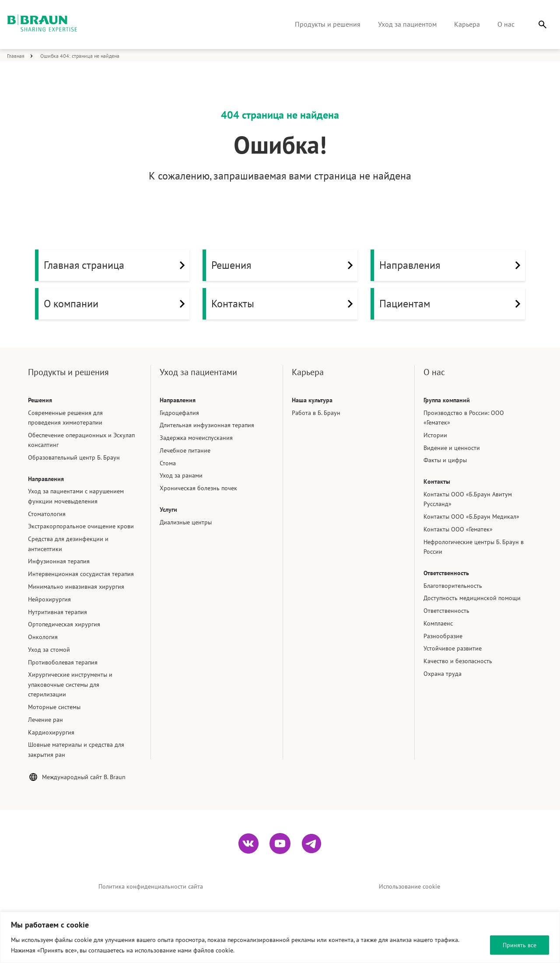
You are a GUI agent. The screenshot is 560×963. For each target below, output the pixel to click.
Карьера (467, 24)
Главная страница (117, 265)
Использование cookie (409, 886)
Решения (284, 265)
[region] (280, 937)
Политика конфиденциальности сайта (151, 886)
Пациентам (452, 304)
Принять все (520, 945)
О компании (117, 304)
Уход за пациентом (407, 24)
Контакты (284, 304)
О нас (506, 24)
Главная (16, 56)
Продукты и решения (328, 24)
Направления (452, 265)
